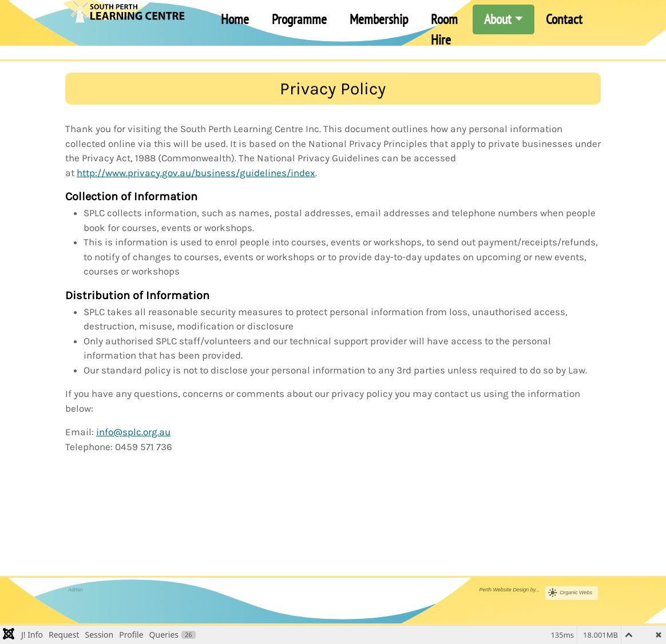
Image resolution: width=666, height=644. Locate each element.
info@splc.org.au (133, 432)
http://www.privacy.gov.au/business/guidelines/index (196, 173)
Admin (76, 590)
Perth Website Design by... (509, 590)
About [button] (498, 19)
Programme (299, 19)
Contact (564, 19)
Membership (379, 19)
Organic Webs (576, 593)
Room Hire (444, 29)
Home (235, 19)
